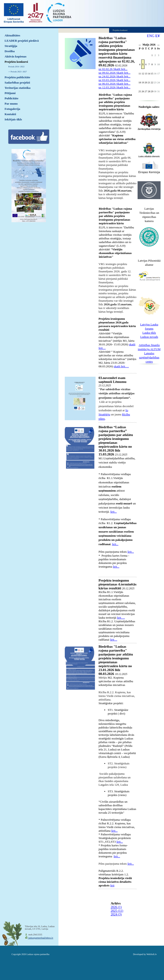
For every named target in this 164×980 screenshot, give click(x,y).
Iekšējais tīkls (13, 119)
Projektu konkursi (16, 62)
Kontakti (10, 114)
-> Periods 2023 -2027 (18, 72)
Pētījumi (10, 93)
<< (140, 45)
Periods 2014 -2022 (16, 67)
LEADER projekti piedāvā (22, 41)
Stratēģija (11, 46)
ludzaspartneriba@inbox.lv (41, 938)
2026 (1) (116, 907)
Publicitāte (11, 98)
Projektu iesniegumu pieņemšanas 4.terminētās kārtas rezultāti (117, 584)
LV (158, 36)
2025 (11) (117, 911)
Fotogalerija (12, 109)
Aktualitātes (12, 35)
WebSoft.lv (151, 954)
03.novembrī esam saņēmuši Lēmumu (112, 380)
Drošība (10, 51)
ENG (151, 36)
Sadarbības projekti (17, 83)
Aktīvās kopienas (16, 56)
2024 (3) (116, 914)
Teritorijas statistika (18, 88)
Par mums (11, 104)
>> (158, 45)
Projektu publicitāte (17, 77)
